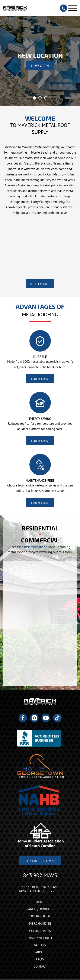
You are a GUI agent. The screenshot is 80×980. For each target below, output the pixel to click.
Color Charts (40, 931)
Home (40, 902)
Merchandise (40, 923)
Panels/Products (40, 909)
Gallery (40, 945)
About (40, 952)
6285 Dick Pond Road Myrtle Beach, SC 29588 (40, 889)
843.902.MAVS (40, 875)
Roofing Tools (40, 916)
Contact (40, 966)
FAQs (40, 959)
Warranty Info (40, 938)
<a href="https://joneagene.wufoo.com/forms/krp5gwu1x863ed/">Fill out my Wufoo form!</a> (40, 624)
